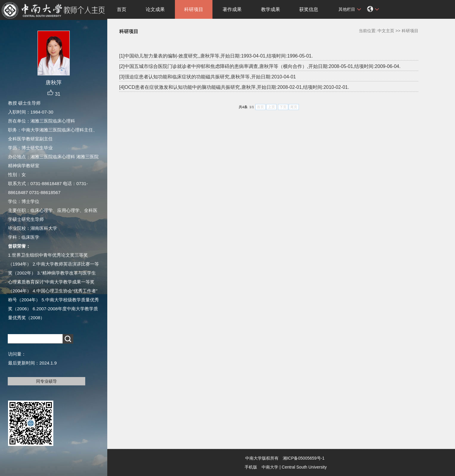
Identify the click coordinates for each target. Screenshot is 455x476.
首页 (122, 9)
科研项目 (194, 9)
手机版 (251, 467)
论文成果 (155, 9)
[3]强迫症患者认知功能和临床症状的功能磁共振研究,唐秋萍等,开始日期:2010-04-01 (208, 77)
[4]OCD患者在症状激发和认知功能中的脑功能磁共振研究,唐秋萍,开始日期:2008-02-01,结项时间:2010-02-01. (234, 87)
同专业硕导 (46, 381)
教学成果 (271, 9)
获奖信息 (309, 9)
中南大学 (270, 467)
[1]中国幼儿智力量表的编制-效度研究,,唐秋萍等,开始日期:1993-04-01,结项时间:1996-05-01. (216, 56)
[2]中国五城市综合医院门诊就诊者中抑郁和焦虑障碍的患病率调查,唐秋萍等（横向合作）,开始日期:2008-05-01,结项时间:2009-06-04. (260, 66)
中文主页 (386, 31)
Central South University (304, 467)
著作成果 (232, 9)
